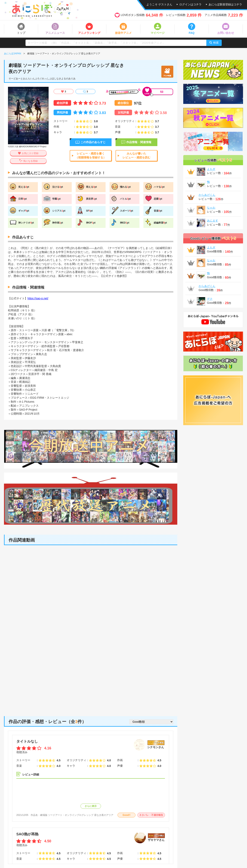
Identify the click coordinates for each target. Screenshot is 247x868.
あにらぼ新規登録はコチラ (225, 4)
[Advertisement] (91, 678)
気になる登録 (30, 161)
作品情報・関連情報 (139, 142)
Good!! (126, 815)
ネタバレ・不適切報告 (151, 815)
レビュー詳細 (31, 774)
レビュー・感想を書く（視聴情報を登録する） (91, 155)
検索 (216, 43)
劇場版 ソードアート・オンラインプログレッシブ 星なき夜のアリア (77, 815)
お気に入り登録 (30, 153)
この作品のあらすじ (93, 142)
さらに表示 (91, 806)
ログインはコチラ (190, 4)
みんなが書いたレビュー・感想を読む (136, 155)
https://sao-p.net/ (38, 298)
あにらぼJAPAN (13, 54)
